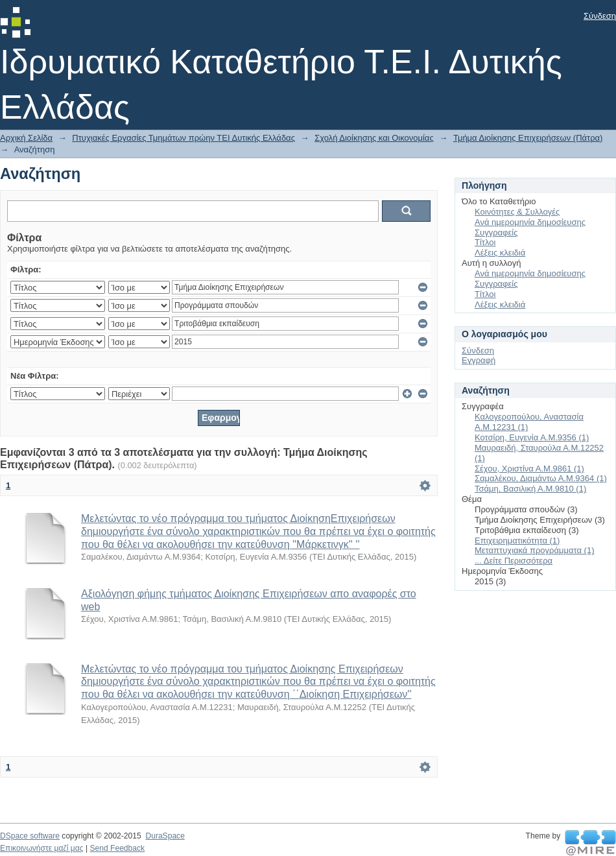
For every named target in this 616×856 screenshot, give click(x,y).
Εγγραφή (479, 360)
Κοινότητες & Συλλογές (517, 212)
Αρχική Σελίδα (26, 138)
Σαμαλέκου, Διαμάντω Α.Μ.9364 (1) (541, 478)
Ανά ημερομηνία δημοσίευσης (530, 222)
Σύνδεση (600, 16)
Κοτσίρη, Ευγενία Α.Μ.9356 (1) (532, 437)
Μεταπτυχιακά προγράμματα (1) (534, 550)
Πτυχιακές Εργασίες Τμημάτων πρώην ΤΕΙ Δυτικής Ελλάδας (184, 138)
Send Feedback (117, 848)
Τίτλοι (485, 242)
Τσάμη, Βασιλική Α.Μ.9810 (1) (530, 489)
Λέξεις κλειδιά (500, 253)
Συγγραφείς (496, 232)
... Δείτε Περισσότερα (514, 561)
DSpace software (30, 836)
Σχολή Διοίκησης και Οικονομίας (374, 138)
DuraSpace (165, 836)
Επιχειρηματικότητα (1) (517, 541)
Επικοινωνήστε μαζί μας (42, 848)
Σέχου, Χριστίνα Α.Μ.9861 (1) (529, 469)
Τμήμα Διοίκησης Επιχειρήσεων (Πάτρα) (528, 138)
